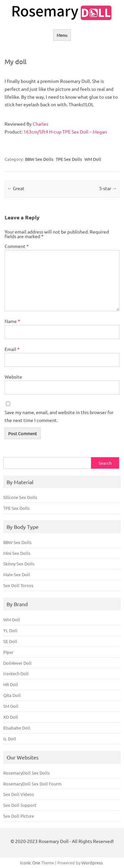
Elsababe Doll (17, 728)
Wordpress (92, 863)
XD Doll (11, 717)
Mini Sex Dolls (17, 553)
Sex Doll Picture (19, 816)
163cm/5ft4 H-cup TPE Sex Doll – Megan (65, 132)
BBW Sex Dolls (39, 159)
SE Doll (10, 641)
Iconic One (30, 863)
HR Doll (11, 684)
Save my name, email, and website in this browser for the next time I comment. (59, 416)
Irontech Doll (16, 673)
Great (16, 188)
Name (12, 321)
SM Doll (11, 706)
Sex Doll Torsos (18, 585)
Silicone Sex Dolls (20, 497)
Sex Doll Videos (19, 794)
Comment (17, 246)
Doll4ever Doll (17, 663)
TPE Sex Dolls (69, 159)
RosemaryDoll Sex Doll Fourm (32, 784)
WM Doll (93, 159)
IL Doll (10, 739)
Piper (8, 652)
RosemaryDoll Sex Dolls (27, 773)
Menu (62, 35)
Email (12, 349)
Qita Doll (12, 695)
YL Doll (10, 630)
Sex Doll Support (20, 805)
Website (13, 377)
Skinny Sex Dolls (19, 564)
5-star (108, 188)
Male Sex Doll (17, 574)
